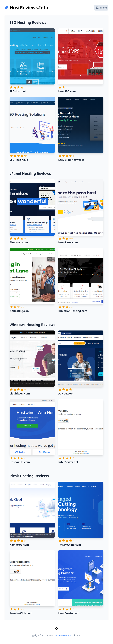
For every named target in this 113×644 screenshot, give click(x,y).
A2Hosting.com (20, 311)
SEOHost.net (18, 91)
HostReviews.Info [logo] (26, 8)
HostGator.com (68, 242)
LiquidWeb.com (20, 393)
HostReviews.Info (63, 635)
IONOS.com (66, 393)
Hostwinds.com (20, 462)
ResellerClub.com (21, 613)
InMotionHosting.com (73, 311)
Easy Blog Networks (71, 160)
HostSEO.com (67, 91)
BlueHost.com (19, 242)
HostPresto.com (69, 613)
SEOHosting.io (19, 160)
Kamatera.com (19, 545)
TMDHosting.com (70, 545)
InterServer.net (68, 462)
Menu (101, 8)
